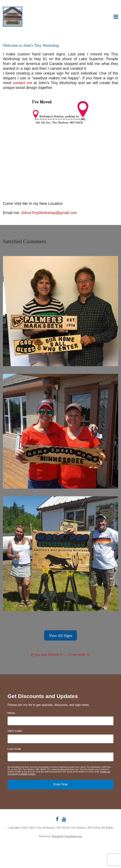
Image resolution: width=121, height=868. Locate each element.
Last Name (14, 749)
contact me (22, 83)
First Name (15, 731)
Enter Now (60, 784)
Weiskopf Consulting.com (67, 836)
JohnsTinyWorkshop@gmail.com (49, 213)
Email (11, 713)
